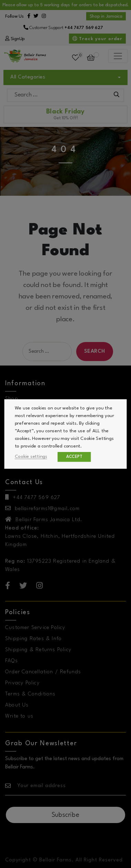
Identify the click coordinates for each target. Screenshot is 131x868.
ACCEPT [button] (74, 457)
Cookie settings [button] (31, 457)
